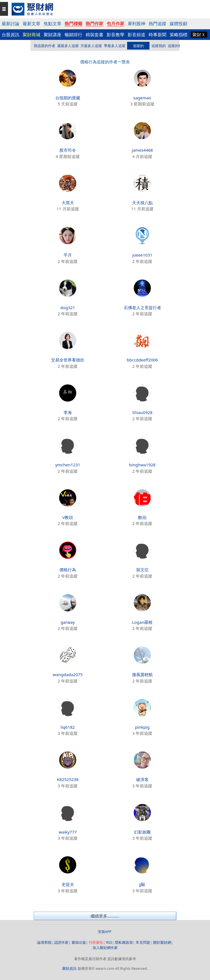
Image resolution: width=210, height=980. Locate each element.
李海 (68, 412)
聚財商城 (32, 35)
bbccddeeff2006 (142, 360)
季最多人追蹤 (115, 46)
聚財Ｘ (199, 35)
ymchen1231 (68, 465)
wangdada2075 (68, 674)
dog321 (68, 307)
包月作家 (116, 24)
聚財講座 (53, 35)
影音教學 (116, 35)
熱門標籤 (73, 24)
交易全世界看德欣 (68, 360)
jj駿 (142, 884)
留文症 (142, 570)
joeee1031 (142, 255)
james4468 (142, 150)
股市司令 (68, 150)
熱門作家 (95, 24)
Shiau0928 (142, 412)
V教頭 (68, 517)
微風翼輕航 (142, 674)
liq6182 (68, 727)
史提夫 (68, 884)
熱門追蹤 (158, 24)
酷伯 (142, 517)
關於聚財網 (162, 942)
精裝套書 (95, 35)
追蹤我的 (159, 46)
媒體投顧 (179, 24)
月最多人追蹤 (91, 46)
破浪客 (142, 779)
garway (68, 622)
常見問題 (143, 942)
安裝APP (105, 932)
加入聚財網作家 (105, 948)
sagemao (142, 98)
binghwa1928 (142, 465)
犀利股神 (136, 24)
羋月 (68, 255)
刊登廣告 (96, 942)
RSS (109, 942)
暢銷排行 (73, 35)
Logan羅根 (142, 622)
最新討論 (11, 24)
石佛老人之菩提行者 (142, 307)
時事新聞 (158, 35)
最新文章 (32, 24)
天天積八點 (142, 203)
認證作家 (61, 942)
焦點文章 (53, 24)
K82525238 (68, 779)
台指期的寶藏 (68, 98)
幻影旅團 (142, 832)
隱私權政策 (124, 942)
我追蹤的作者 (44, 46)
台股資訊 (11, 35)
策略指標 (179, 35)
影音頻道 (136, 35)
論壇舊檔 (44, 942)
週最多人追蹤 (68, 46)
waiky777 (68, 832)
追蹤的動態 (177, 46)
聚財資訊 (69, 968)
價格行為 (68, 570)
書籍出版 (79, 942)
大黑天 (68, 203)
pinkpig (142, 727)
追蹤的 (138, 46)
